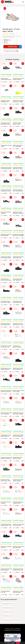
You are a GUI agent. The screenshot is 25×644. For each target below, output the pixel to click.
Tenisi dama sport (7, 616)
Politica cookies (17, 630)
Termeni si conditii (9, 629)
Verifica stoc (15, 47)
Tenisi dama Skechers (8, 604)
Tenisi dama (17, 620)
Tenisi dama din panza (8, 608)
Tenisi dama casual (7, 620)
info (10, 82)
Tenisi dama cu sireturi (8, 612)
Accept (18, 643)
